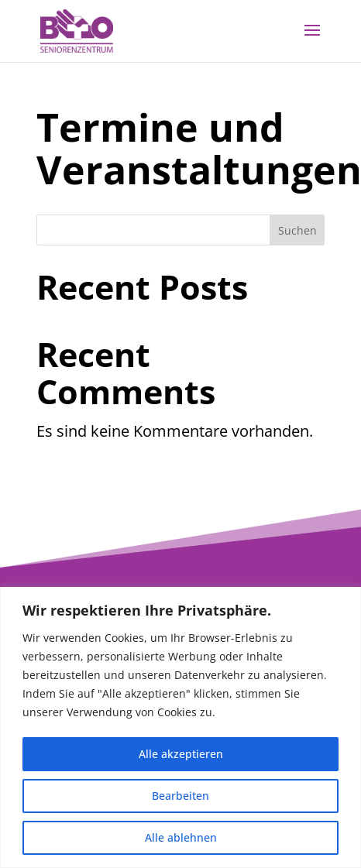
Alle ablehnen (181, 837)
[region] (180, 727)
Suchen (297, 230)
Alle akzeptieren (181, 754)
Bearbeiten (180, 796)
